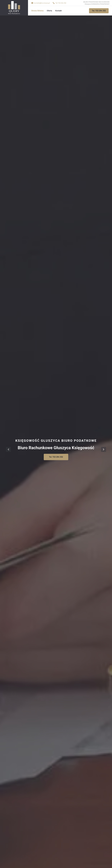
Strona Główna (37, 11)
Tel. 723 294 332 (99, 11)
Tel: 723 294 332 (61, 3)
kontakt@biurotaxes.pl (42, 3)
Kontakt (59, 11)
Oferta (49, 11)
